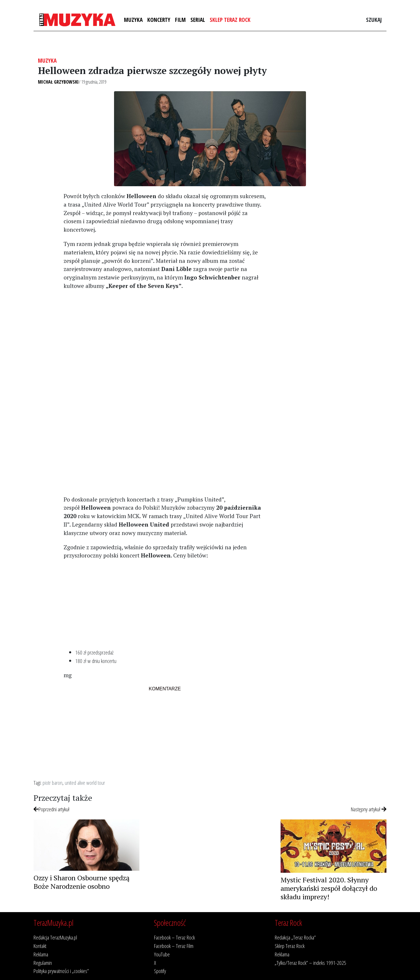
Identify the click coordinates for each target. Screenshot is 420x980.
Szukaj (374, 20)
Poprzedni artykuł (51, 809)
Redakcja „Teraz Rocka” (295, 937)
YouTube (162, 954)
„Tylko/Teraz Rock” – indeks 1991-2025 (310, 963)
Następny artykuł (369, 809)
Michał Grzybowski (58, 82)
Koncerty (159, 20)
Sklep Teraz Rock (230, 20)
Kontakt (40, 946)
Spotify (160, 971)
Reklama (41, 954)
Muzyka (133, 20)
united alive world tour (85, 783)
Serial (198, 20)
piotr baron (52, 783)
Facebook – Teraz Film (174, 946)
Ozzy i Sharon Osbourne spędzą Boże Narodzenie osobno (82, 882)
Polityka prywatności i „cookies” (61, 971)
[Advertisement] (165, 336)
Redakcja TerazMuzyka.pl (55, 937)
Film (180, 20)
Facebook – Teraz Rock (174, 937)
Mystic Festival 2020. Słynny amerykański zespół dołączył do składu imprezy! (329, 888)
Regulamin (43, 963)
